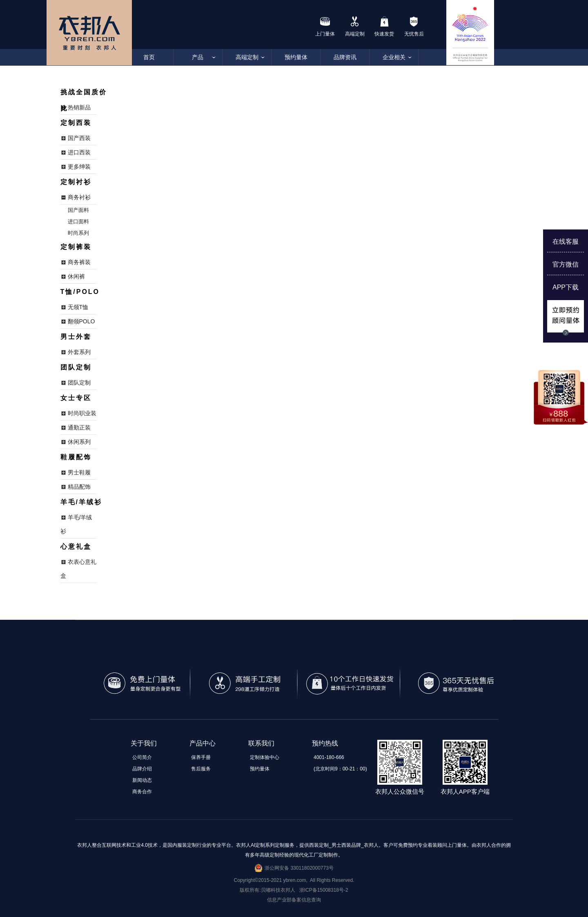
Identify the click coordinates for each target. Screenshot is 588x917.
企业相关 (394, 57)
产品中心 (203, 743)
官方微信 (566, 264)
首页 (149, 57)
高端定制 (247, 57)
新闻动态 (142, 780)
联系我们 (261, 743)
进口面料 (78, 221)
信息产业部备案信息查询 (294, 900)
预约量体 (296, 57)
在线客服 (566, 241)
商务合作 (142, 792)
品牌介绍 (142, 769)
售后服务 (201, 769)
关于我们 (144, 743)
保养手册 (201, 757)
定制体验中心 (265, 757)
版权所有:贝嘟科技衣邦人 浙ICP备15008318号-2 (294, 890)
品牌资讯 (345, 57)
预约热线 (325, 743)
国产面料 (78, 210)
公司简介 (142, 757)
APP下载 (566, 287)
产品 (198, 57)
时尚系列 (78, 233)
